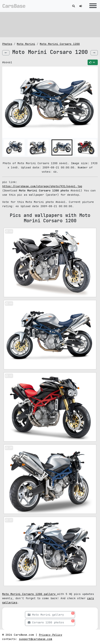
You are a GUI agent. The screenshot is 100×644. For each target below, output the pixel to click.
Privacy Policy (51, 635)
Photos (7, 44)
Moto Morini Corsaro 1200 (60, 44)
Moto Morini (26, 44)
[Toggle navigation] (92, 6)
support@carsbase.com (36, 639)
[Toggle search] (74, 6)
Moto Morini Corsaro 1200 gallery (30, 594)
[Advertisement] (50, 24)
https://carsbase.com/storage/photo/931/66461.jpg (42, 186)
